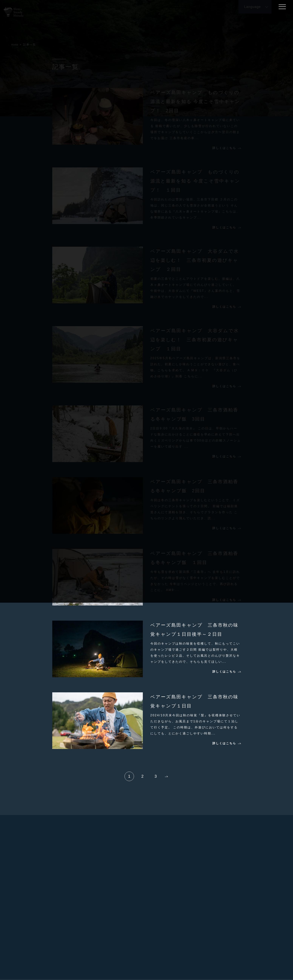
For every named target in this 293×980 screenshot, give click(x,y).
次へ (166, 776)
